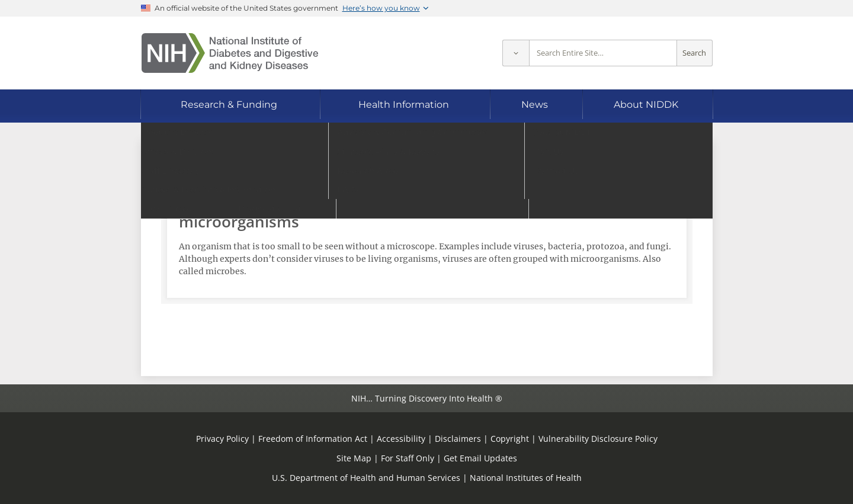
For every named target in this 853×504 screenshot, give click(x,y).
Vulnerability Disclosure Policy (598, 439)
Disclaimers (458, 439)
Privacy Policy (222, 439)
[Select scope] (516, 53)
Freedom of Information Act (313, 439)
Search (694, 53)
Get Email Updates (480, 458)
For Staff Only (408, 458)
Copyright (510, 439)
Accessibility (401, 439)
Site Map (354, 458)
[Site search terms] (603, 53)
